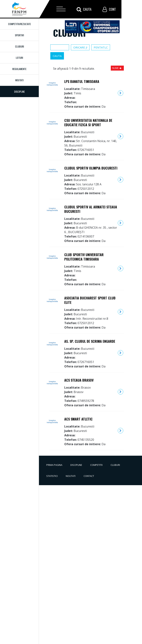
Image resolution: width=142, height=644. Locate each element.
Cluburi (19, 46)
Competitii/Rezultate (19, 24)
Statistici (52, 476)
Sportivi (19, 35)
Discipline (76, 465)
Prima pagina (54, 465)
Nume (115, 68)
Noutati (19, 80)
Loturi (19, 58)
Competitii (96, 465)
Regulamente (19, 69)
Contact (89, 476)
